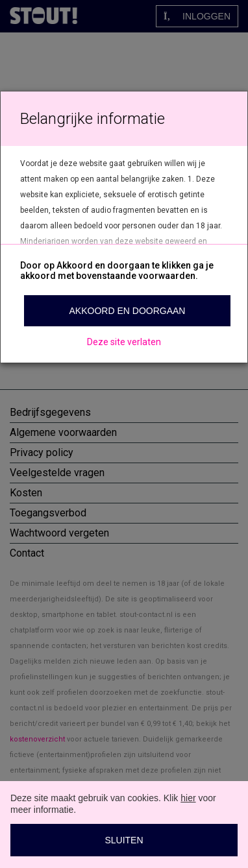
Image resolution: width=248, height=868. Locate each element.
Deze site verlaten (124, 342)
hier (188, 798)
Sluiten (124, 840)
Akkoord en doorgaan (128, 311)
